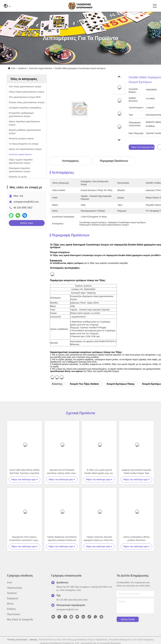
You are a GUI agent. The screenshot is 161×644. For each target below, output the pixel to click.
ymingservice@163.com (26, 202)
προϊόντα (22, 68)
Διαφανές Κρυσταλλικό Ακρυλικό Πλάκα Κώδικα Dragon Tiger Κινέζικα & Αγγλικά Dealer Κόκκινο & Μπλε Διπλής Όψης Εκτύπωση (136, 472)
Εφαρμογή (12, 598)
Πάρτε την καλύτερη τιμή (143, 147)
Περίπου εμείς (15, 588)
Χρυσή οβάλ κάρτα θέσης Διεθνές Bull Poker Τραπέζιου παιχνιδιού (25, 472)
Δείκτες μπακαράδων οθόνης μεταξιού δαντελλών (136, 539)
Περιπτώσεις (14, 614)
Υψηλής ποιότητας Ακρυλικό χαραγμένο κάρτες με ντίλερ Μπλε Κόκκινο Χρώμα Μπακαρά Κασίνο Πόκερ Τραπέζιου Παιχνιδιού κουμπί (99, 539)
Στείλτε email (128, 619)
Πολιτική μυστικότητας (17, 640)
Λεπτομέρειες (71, 161)
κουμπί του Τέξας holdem (84, 384)
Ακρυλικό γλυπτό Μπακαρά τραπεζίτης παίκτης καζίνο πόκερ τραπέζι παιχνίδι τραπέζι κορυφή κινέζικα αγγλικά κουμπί (62, 472)
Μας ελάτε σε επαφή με (20, 620)
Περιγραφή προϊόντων (114, 161)
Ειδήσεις (11, 609)
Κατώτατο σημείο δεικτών (41, 68)
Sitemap (33, 640)
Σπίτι (13, 68)
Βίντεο (10, 604)
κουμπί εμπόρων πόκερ (121, 384)
